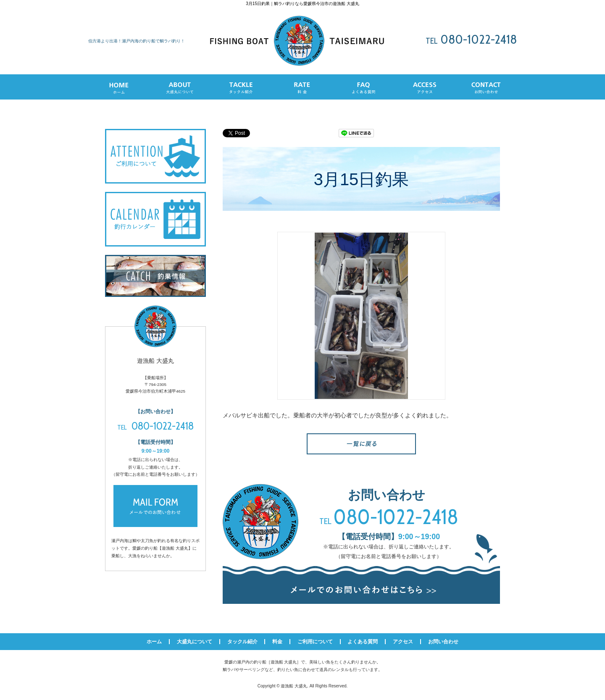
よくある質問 (363, 642)
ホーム (154, 642)
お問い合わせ (443, 642)
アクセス (403, 642)
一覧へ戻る (361, 444)
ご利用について (315, 642)
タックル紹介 (242, 642)
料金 (277, 642)
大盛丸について (195, 642)
